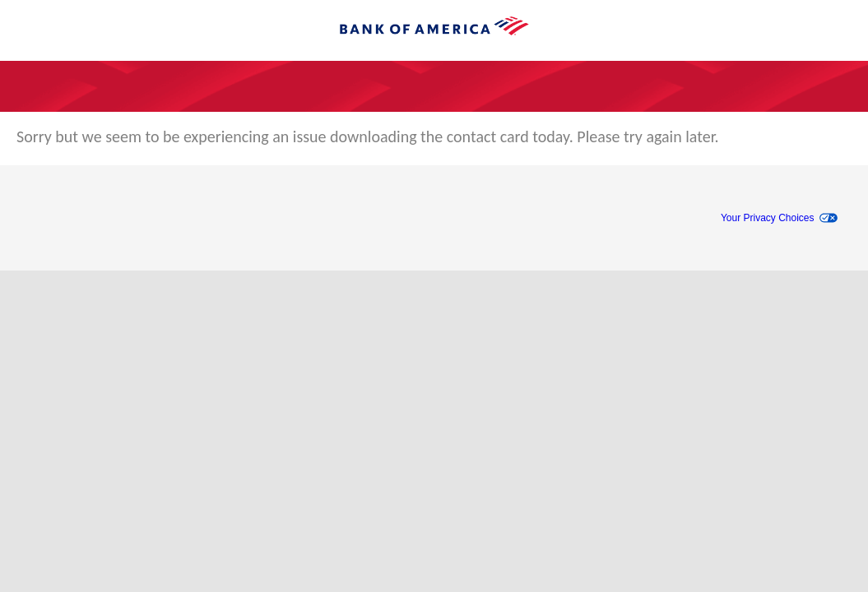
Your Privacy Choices (768, 218)
